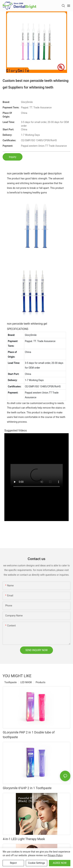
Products (40, 682)
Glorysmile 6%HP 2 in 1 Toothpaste (27, 788)
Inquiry (13, 157)
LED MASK (26, 682)
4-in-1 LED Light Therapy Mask (24, 839)
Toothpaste (11, 682)
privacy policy (55, 855)
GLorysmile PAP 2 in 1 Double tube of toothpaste (29, 735)
